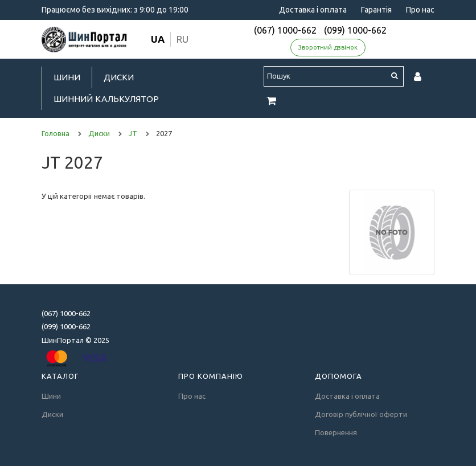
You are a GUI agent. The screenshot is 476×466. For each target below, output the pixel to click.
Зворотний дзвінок (328, 47)
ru (182, 39)
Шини (67, 77)
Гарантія (376, 10)
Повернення (336, 432)
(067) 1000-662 (285, 30)
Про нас (420, 10)
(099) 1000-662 (355, 30)
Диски (119, 77)
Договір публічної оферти (361, 414)
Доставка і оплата (313, 10)
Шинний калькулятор (106, 99)
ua (158, 39)
